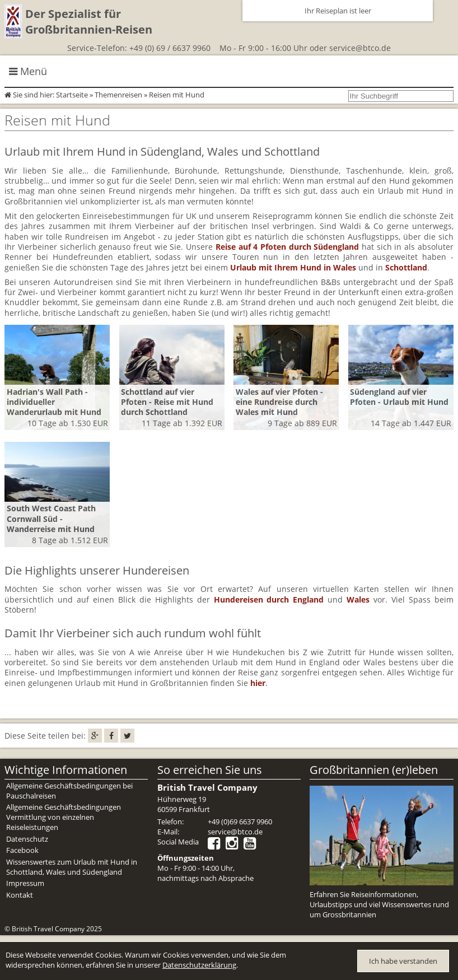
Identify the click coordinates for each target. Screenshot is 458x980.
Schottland (406, 267)
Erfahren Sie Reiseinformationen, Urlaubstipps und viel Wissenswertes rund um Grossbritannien (379, 904)
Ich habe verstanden (403, 961)
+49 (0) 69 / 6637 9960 (170, 48)
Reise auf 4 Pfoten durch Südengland (288, 247)
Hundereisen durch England (269, 599)
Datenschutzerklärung (199, 965)
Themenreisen (118, 95)
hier (258, 683)
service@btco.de (360, 48)
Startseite (72, 95)
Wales (358, 599)
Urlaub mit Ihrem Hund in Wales (293, 267)
